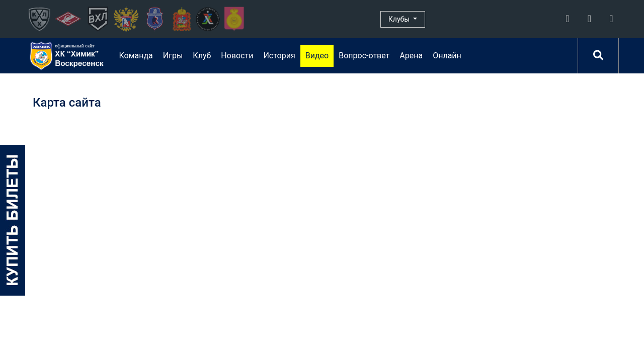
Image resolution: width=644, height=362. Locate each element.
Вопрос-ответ (364, 56)
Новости (237, 56)
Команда (136, 56)
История (279, 56)
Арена (411, 56)
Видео (317, 56)
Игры (173, 56)
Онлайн (447, 56)
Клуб (202, 56)
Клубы (400, 19)
